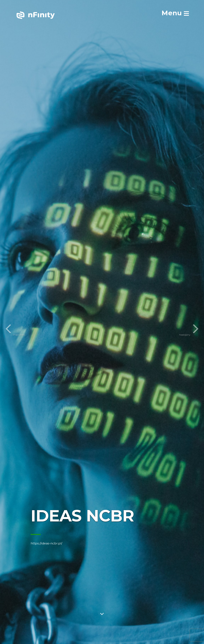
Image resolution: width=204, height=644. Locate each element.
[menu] (175, 13)
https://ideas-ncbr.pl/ (46, 543)
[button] (7, 322)
